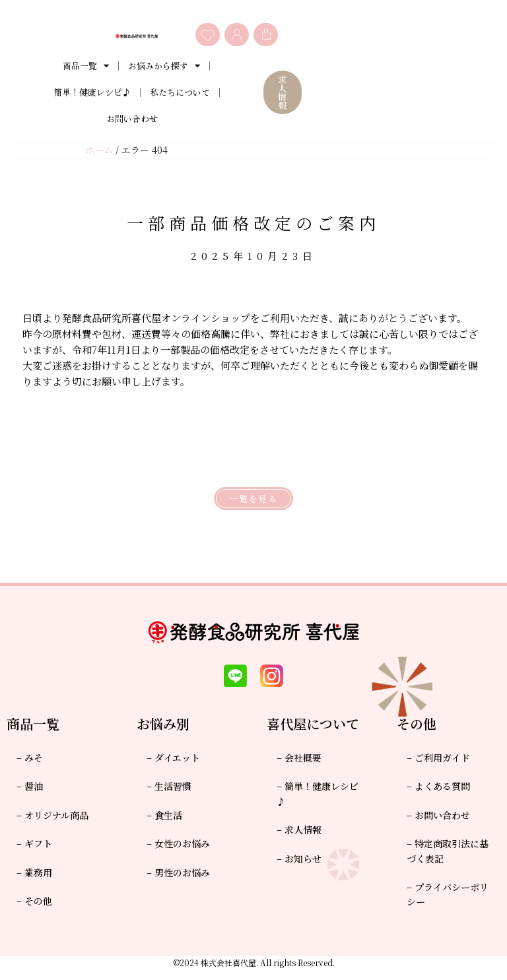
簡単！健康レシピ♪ (92, 93)
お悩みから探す (164, 66)
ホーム (99, 150)
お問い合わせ (132, 119)
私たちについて (180, 93)
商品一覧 (86, 66)
